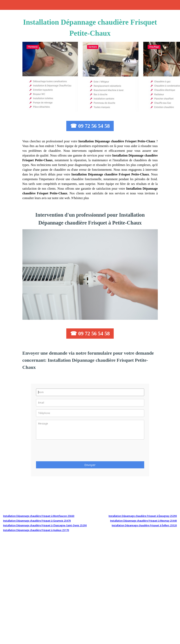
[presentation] (66, 452)
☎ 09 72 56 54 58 (90, 126)
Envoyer (90, 465)
